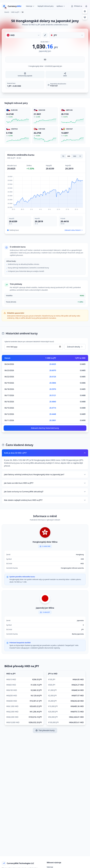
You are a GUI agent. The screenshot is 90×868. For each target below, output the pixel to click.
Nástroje (50, 867)
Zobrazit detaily (75, 347)
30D (69, 156)
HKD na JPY (15, 12)
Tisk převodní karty (45, 730)
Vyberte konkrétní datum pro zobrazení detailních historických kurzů (29, 342)
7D (63, 156)
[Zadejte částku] (45, 59)
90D (75, 156)
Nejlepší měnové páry (46, 6)
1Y (80, 156)
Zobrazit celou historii (74, 230)
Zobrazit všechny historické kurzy (45, 428)
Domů (7, 12)
